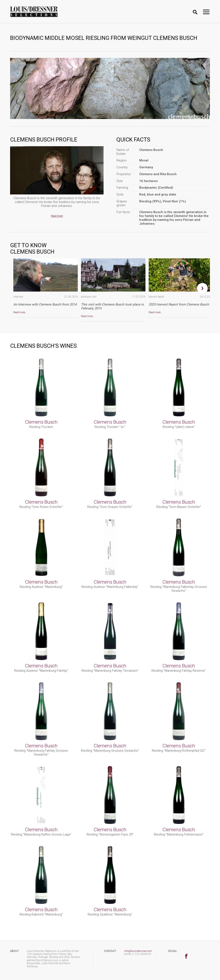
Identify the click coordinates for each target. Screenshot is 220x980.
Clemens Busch (41, 422)
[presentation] (202, 288)
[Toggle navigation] (206, 12)
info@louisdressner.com (138, 951)
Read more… (20, 312)
